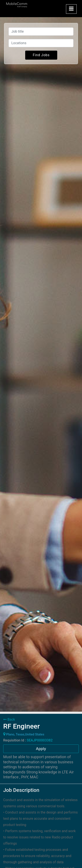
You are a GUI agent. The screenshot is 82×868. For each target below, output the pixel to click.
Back (9, 719)
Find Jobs (41, 55)
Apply (41, 749)
